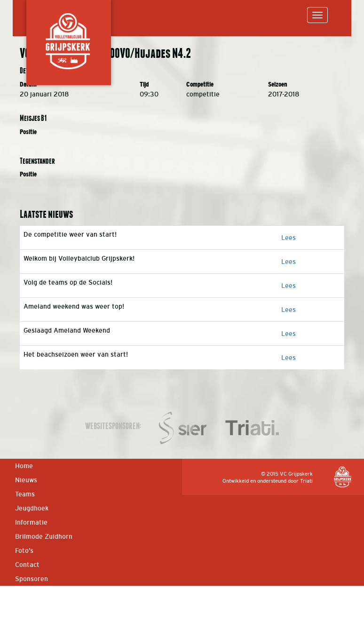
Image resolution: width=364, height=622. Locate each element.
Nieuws (26, 480)
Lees (289, 238)
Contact (27, 565)
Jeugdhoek (32, 508)
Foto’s (24, 550)
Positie (28, 132)
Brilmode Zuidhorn (44, 536)
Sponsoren (32, 579)
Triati (306, 481)
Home (24, 466)
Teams (25, 494)
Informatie (31, 522)
